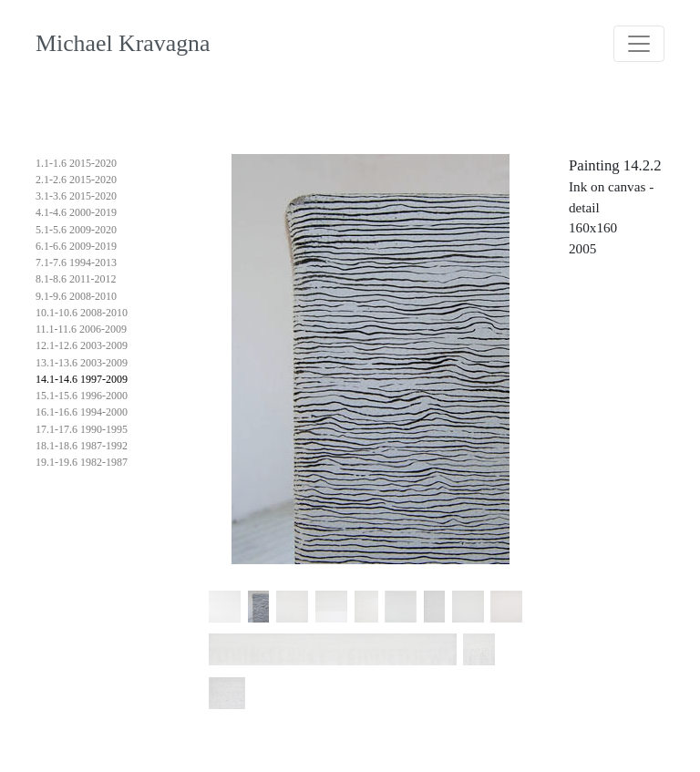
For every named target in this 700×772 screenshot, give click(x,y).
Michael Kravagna (123, 43)
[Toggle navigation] (639, 44)
